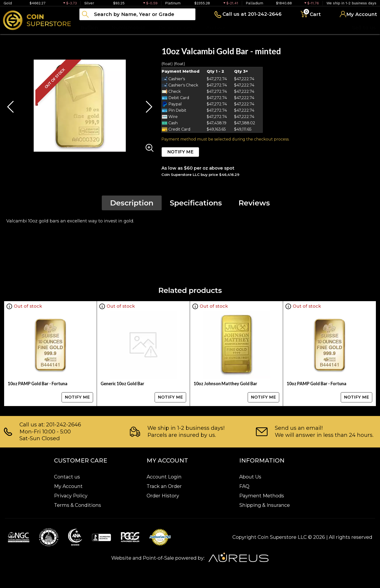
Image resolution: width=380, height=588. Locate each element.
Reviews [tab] (254, 203)
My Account (68, 486)
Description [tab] (132, 203)
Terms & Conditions (78, 505)
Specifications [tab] (196, 203)
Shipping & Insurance (265, 505)
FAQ (244, 486)
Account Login (164, 477)
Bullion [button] (89, 28)
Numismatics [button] (128, 28)
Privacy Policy (71, 496)
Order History (163, 496)
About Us (250, 477)
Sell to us (364, 28)
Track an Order (164, 486)
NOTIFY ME (180, 152)
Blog (245, 28)
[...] (137, 14)
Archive (216, 28)
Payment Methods (262, 496)
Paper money (176, 28)
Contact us (67, 477)
